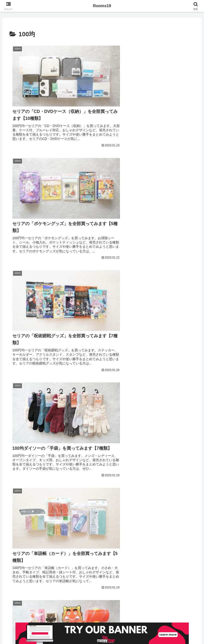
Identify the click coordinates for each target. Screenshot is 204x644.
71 (141, 580)
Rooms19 (102, 6)
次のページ (102, 561)
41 (115, 580)
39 (89, 580)
